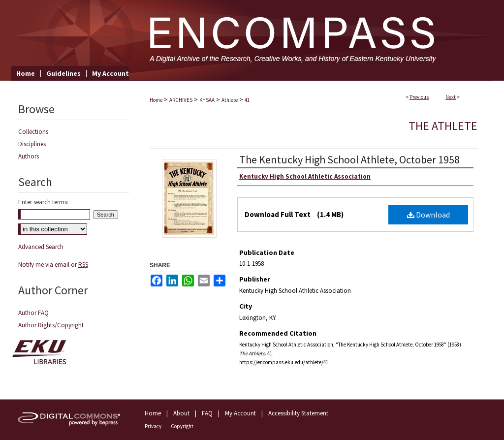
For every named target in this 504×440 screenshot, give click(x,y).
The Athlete (443, 126)
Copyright (182, 426)
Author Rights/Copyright (51, 325)
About (181, 413)
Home (156, 100)
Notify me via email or (53, 265)
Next (451, 97)
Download (428, 215)
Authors (29, 156)
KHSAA (207, 100)
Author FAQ (33, 313)
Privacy (153, 426)
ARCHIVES (181, 100)
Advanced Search (41, 247)
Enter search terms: (43, 202)
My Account (240, 413)
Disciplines (32, 144)
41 (247, 100)
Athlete (230, 100)
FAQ (207, 413)
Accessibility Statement (298, 413)
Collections (33, 132)
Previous (419, 97)
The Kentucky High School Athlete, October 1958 (349, 159)
